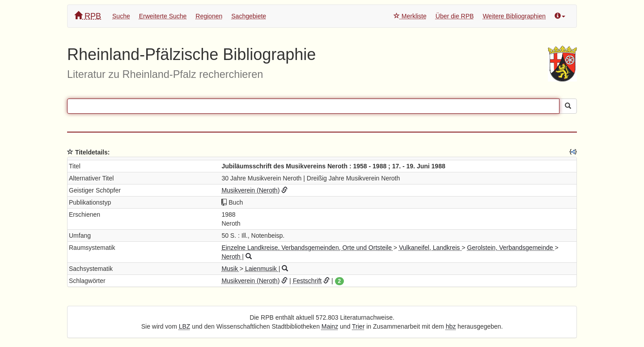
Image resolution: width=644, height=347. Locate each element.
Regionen (209, 16)
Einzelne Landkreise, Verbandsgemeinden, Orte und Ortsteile (307, 248)
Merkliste (410, 16)
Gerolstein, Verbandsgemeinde (511, 248)
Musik (230, 269)
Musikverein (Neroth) (250, 190)
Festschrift (307, 281)
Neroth (232, 257)
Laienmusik (262, 269)
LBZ (185, 326)
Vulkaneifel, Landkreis (430, 248)
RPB (88, 16)
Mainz (330, 326)
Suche (121, 16)
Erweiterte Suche (163, 16)
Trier (358, 326)
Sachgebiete (249, 16)
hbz (451, 326)
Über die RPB (455, 16)
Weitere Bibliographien (514, 16)
